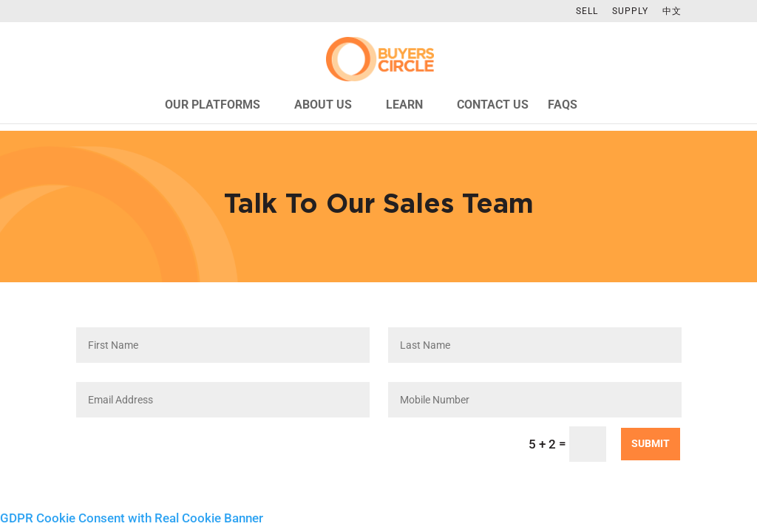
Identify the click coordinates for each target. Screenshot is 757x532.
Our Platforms (213, 106)
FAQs (563, 106)
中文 (672, 11)
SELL (587, 11)
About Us (323, 106)
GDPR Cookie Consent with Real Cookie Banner (132, 518)
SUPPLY (630, 11)
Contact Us (493, 106)
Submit (651, 443)
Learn (404, 106)
